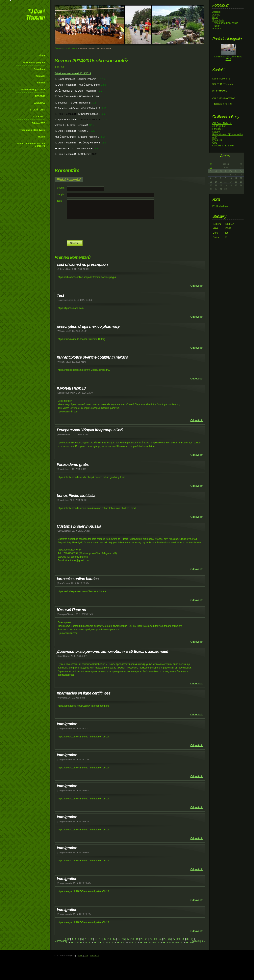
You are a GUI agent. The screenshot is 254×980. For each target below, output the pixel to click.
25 (165, 939)
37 (90, 943)
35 (81, 943)
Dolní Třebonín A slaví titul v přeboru (31, 145)
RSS (80, 956)
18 (132, 939)
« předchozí (61, 941)
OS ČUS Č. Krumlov (223, 146)
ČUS (215, 143)
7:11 (100, 91)
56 (178, 943)
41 (109, 943)
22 (151, 939)
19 (137, 939)
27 (174, 939)
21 (146, 939)
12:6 (102, 79)
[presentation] (130, 230)
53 (164, 943)
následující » (199, 941)
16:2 (94, 154)
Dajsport (217, 132)
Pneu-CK (217, 140)
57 (182, 943)
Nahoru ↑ (94, 956)
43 (118, 943)
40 (104, 943)
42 (113, 943)
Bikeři (215, 17)
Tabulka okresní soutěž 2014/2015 (73, 74)
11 (100, 939)
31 (192, 939)
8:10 (105, 120)
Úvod (42, 56)
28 (178, 939)
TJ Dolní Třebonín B (65, 114)
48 (141, 943)
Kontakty (40, 76)
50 (150, 943)
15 (119, 939)
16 (123, 939)
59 (191, 943)
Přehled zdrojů (220, 206)
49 (145, 943)
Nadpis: (61, 194)
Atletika (216, 15)
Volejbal (216, 29)
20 (142, 939)
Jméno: (61, 188)
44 (122, 943)
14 (114, 939)
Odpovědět (197, 286)
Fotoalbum (39, 69)
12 (105, 939)
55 (173, 943)
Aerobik (216, 12)
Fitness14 (217, 129)
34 (76, 943)
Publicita (40, 83)
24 (160, 939)
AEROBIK (40, 96)
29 (183, 939)
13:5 (103, 85)
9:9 (103, 114)
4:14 (103, 137)
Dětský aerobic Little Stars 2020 (228, 58)
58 (187, 943)
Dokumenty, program (34, 62)
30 (188, 939)
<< (211, 164)
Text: (59, 201)
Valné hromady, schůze (33, 89)
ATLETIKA (39, 103)
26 (169, 939)
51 (155, 943)
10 (96, 939)
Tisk (86, 956)
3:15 (94, 103)
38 (95, 943)
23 (155, 939)
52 (159, 943)
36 (86, 943)
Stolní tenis (218, 20)
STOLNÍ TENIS (37, 110)
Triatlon (216, 26)
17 (128, 939)
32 (67, 943)
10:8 (93, 131)
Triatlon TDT (38, 123)
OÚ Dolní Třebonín (222, 123)
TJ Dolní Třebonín (35, 15)
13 (110, 939)
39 (99, 943)
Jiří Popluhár (219, 126)
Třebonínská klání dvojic (32, 130)
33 (72, 943)
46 (132, 943)
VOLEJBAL (39, 116)
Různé (42, 137)
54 (168, 943)
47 (136, 943)
